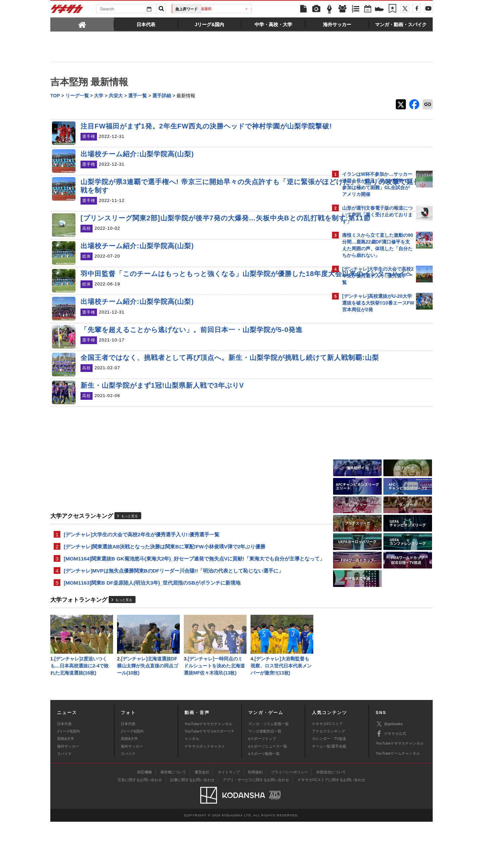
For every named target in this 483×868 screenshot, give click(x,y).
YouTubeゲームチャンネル (398, 800)
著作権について (173, 818)
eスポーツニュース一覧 (268, 793)
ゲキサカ (67, 11)
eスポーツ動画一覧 (264, 800)
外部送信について (331, 818)
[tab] (82, 24)
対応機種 (145, 818)
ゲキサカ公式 (391, 780)
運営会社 (202, 818)
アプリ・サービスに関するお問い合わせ (256, 826)
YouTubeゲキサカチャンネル (208, 770)
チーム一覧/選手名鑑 (329, 793)
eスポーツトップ (262, 785)
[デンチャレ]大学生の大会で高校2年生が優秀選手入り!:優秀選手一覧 (142, 568)
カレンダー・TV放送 (329, 785)
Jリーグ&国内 (68, 777)
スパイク (64, 800)
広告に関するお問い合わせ (140, 826)
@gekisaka (389, 770)
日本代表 (64, 770)
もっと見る (129, 549)
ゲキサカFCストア (327, 770)
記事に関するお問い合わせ (193, 826)
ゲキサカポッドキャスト (205, 793)
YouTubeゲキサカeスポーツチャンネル (209, 781)
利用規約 (255, 818)
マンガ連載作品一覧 (265, 777)
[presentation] (82, 24)
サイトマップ (229, 818)
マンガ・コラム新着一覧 (269, 770)
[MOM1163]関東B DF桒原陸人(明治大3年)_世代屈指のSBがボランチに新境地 (152, 627)
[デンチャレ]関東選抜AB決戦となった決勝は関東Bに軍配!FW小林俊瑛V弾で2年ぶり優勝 (165, 581)
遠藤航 (229, 9)
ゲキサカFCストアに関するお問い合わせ (331, 826)
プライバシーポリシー (289, 818)
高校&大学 (66, 785)
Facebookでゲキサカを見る (370, 431)
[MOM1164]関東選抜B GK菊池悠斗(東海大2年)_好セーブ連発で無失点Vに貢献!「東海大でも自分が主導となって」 (189, 597)
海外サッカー (68, 793)
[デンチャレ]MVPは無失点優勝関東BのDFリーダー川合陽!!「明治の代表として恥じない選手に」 (174, 614)
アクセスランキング (329, 777)
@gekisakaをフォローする (369, 418)
